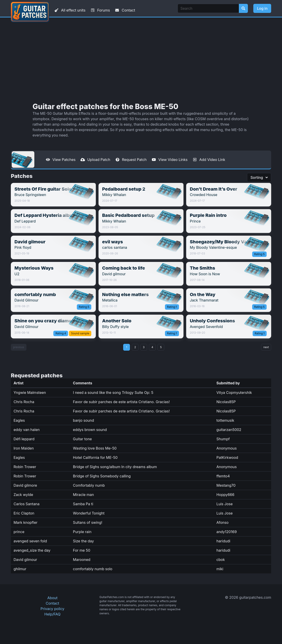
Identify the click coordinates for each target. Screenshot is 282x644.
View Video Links (169, 160)
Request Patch (131, 160)
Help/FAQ (52, 614)
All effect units (70, 10)
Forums (100, 10)
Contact (125, 10)
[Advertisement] (141, 60)
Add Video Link (209, 160)
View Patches (60, 160)
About (52, 598)
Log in (262, 8)
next (266, 347)
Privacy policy (52, 609)
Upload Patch (95, 160)
